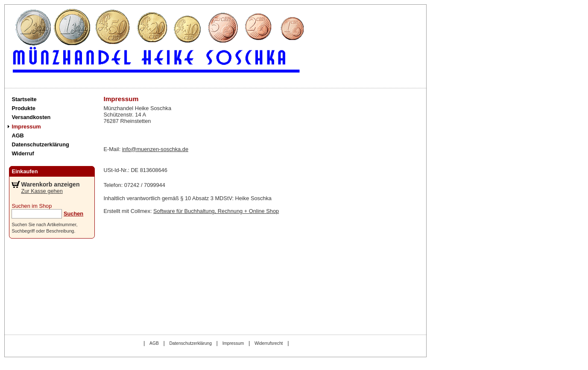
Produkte (23, 108)
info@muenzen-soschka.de (155, 149)
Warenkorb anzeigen (50, 184)
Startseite (24, 99)
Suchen (73, 214)
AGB (18, 135)
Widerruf (23, 153)
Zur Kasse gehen (42, 191)
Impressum (26, 127)
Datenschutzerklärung (40, 144)
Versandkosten (31, 117)
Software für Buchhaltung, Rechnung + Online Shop (216, 211)
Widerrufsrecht (269, 343)
